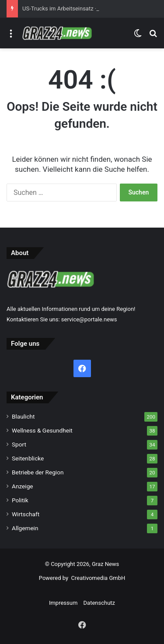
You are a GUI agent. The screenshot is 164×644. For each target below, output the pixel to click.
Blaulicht (23, 416)
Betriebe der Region (38, 472)
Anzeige (23, 486)
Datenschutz (99, 603)
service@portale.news (89, 319)
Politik (20, 500)
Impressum (63, 603)
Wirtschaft (26, 514)
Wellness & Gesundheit (42, 430)
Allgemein (25, 528)
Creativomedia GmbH (98, 578)
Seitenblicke (28, 458)
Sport (19, 444)
